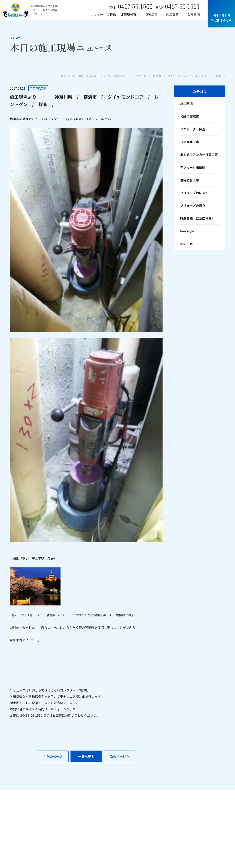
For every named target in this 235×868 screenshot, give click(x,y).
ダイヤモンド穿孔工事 (166, 822)
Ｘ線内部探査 (190, 116)
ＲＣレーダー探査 (193, 129)
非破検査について (112, 817)
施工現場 (186, 104)
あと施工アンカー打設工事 (199, 155)
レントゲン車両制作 (164, 829)
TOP (63, 76)
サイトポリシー (216, 858)
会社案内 (193, 14)
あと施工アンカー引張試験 (169, 815)
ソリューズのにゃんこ (196, 193)
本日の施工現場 (214, 809)
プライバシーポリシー (191, 858)
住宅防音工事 (190, 180)
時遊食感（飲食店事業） (197, 218)
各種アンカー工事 (163, 809)
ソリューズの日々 (193, 205)
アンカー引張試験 (193, 167)
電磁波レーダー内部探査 (117, 831)
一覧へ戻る (86, 401)
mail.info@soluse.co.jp (26, 815)
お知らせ (186, 244)
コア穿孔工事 (190, 142)
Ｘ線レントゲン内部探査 (117, 824)
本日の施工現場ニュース (87, 76)
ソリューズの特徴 (103, 14)
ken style (187, 231)
